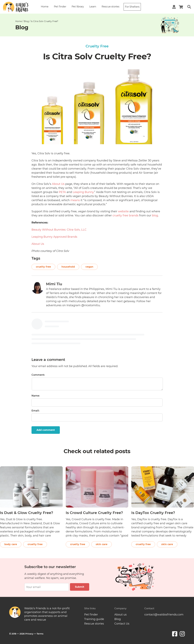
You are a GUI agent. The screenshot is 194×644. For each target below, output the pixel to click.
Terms (40, 634)
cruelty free (43, 267)
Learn (93, 7)
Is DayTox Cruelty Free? (153, 513)
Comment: (38, 375)
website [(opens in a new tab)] (123, 211)
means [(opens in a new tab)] (75, 200)
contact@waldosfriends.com (164, 615)
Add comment (46, 430)
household (68, 267)
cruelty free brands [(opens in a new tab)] (125, 215)
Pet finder (60, 7)
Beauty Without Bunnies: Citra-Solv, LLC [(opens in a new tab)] (59, 230)
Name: (36, 396)
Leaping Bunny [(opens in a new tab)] (83, 192)
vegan (89, 267)
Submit (80, 587)
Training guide (94, 619)
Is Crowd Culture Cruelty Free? (94, 513)
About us (120, 615)
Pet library (78, 7)
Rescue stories (110, 7)
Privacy (29, 634)
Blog (26, 21)
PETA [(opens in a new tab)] (62, 192)
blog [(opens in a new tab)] (155, 215)
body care (11, 544)
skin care (102, 544)
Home (45, 7)
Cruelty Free (97, 46)
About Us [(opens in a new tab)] (58, 184)
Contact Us (122, 624)
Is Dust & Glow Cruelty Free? (27, 513)
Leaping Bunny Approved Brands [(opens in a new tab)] (54, 237)
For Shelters (132, 7)
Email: (35, 411)
